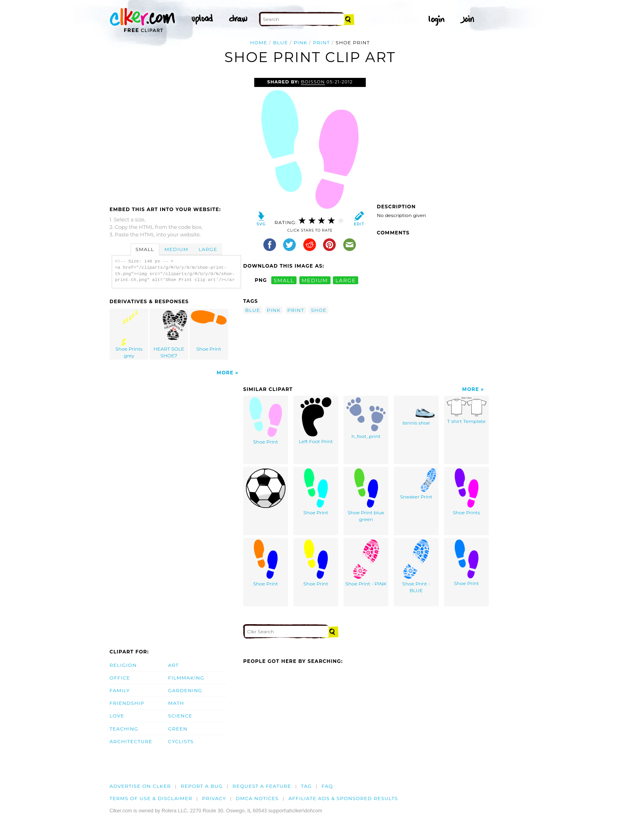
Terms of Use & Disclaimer (151, 798)
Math (176, 703)
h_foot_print (366, 418)
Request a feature (262, 786)
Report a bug (202, 786)
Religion (123, 665)
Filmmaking (186, 678)
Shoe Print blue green (366, 495)
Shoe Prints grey (129, 334)
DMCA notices (257, 798)
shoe (319, 310)
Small (145, 249)
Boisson (313, 82)
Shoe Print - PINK (366, 563)
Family (120, 690)
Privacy (214, 798)
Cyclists (181, 741)
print (322, 42)
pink (301, 42)
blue (280, 42)
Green (178, 729)
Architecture (131, 741)
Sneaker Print (416, 484)
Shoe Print (209, 331)
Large (208, 249)
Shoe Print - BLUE (416, 566)
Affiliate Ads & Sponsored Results (343, 798)
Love (117, 716)
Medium (176, 249)
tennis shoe (416, 412)
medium (315, 280)
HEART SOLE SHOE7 (169, 334)
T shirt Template (467, 411)
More (225, 373)
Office (120, 678)
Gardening (185, 690)
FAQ (327, 786)
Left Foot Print (316, 421)
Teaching (124, 729)
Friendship (127, 703)
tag (306, 786)
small (284, 280)
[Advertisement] (176, 137)
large (346, 280)
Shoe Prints (466, 492)
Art (173, 665)
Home (259, 42)
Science (180, 716)
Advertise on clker (140, 786)
